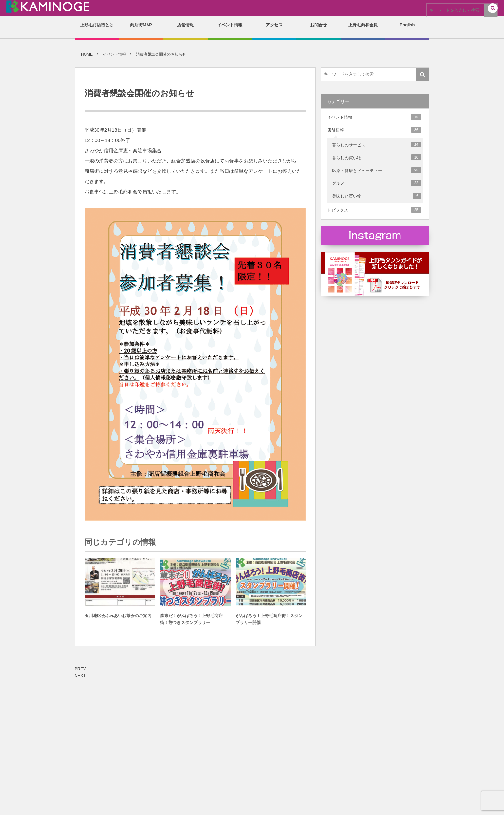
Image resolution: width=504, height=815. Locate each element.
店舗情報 (374, 130)
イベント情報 (374, 117)
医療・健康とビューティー (377, 170)
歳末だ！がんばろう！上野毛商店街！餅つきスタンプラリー (191, 621)
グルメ (377, 183)
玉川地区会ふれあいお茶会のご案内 (118, 618)
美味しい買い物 (377, 196)
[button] (493, 9)
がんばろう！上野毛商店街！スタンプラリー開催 (269, 621)
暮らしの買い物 (377, 157)
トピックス (374, 210)
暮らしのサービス (377, 144)
